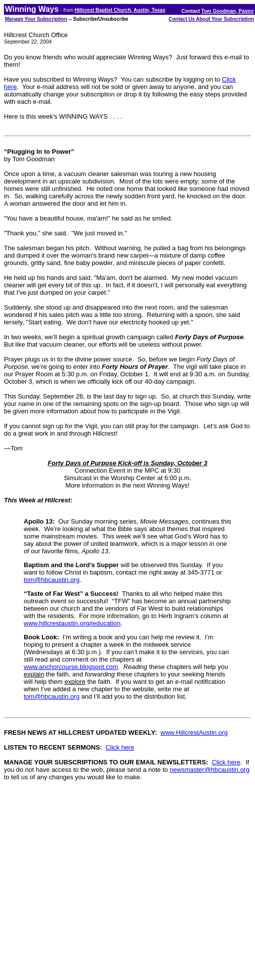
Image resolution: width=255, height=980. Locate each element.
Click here (120, 747)
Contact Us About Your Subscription (211, 19)
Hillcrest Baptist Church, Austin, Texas (120, 10)
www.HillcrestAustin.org (194, 733)
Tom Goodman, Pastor (228, 11)
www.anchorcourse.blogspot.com (71, 667)
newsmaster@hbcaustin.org (209, 770)
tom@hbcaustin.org (52, 580)
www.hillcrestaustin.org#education (72, 623)
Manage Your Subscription (36, 19)
